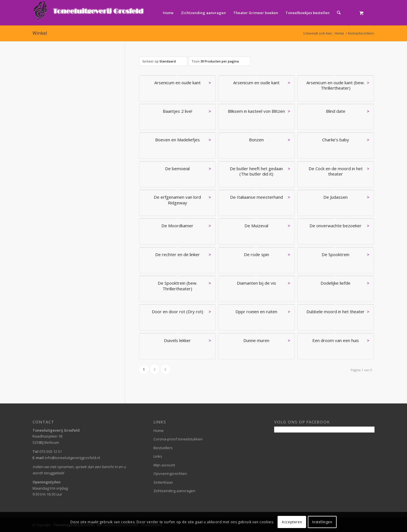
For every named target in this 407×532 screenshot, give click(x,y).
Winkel (40, 33)
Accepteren (292, 522)
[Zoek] (339, 13)
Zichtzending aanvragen (174, 491)
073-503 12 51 (51, 451)
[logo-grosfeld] (89, 13)
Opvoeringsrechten (170, 473)
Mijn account (164, 465)
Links (158, 456)
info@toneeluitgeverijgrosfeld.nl (72, 458)
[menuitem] (168, 13)
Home (159, 431)
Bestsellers (163, 448)
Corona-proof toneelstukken (178, 439)
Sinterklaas (163, 482)
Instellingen (322, 522)
